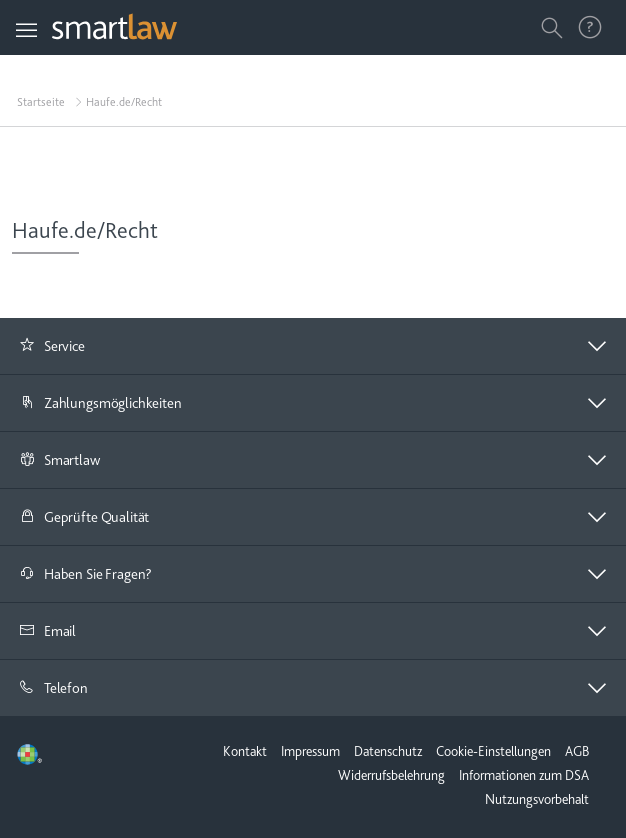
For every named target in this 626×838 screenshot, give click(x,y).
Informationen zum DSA (524, 775)
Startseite (41, 102)
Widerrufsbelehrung (391, 775)
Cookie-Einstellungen (493, 751)
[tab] (313, 346)
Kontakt (245, 751)
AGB (577, 751)
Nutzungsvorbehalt (537, 799)
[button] (313, 346)
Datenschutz (388, 751)
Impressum (310, 751)
